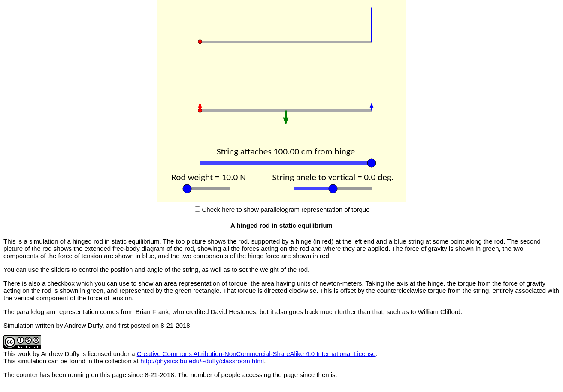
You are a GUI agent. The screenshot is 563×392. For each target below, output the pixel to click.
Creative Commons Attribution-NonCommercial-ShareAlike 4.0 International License (256, 354)
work (24, 354)
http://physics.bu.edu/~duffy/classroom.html (202, 361)
